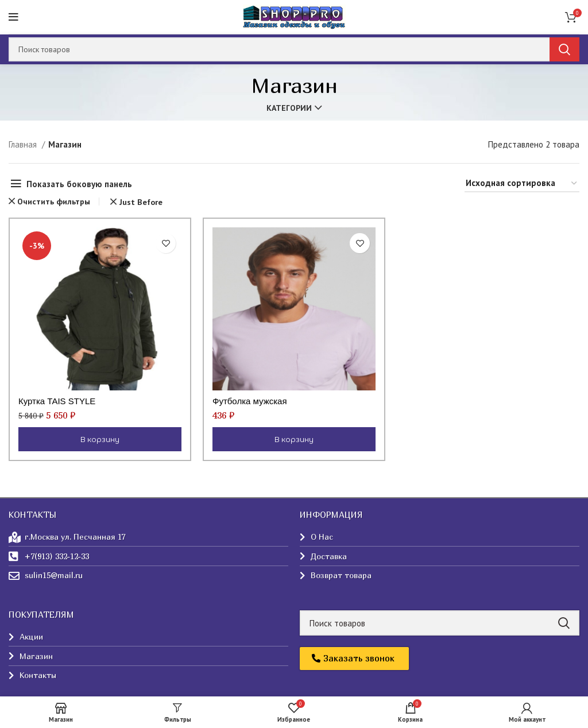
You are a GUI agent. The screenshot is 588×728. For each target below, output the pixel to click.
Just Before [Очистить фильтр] (141, 202)
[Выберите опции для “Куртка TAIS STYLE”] (100, 439)
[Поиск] (294, 49)
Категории (289, 108)
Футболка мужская (250, 401)
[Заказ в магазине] (522, 184)
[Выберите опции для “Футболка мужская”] (294, 439)
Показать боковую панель (79, 184)
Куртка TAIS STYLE (57, 401)
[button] (354, 659)
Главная (24, 144)
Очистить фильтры (54, 202)
